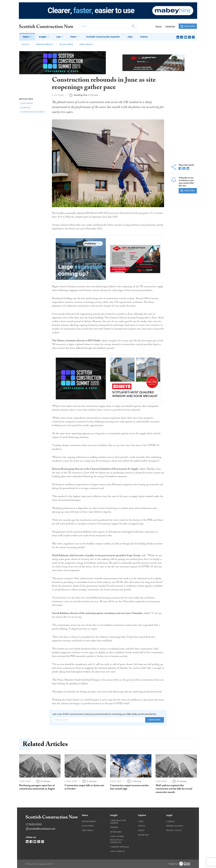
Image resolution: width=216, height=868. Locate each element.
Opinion (114, 827)
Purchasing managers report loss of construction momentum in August (37, 787)
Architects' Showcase (117, 841)
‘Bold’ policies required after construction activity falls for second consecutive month (174, 789)
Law (59, 37)
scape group (27, 103)
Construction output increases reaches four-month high (129, 787)
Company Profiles (120, 847)
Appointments (45, 44)
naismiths (25, 108)
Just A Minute (117, 851)
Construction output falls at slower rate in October (84, 787)
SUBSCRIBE (188, 26)
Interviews (116, 832)
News (26, 37)
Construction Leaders (118, 822)
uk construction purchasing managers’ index (34, 112)
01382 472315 (35, 824)
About (159, 26)
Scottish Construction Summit (103, 37)
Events (144, 37)
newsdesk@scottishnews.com (42, 829)
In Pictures (66, 44)
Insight (43, 37)
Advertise (170, 26)
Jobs (130, 37)
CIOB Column (117, 836)
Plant (74, 37)
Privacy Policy (174, 830)
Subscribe (155, 720)
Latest (26, 44)
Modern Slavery (175, 826)
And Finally (86, 44)
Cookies (171, 821)
